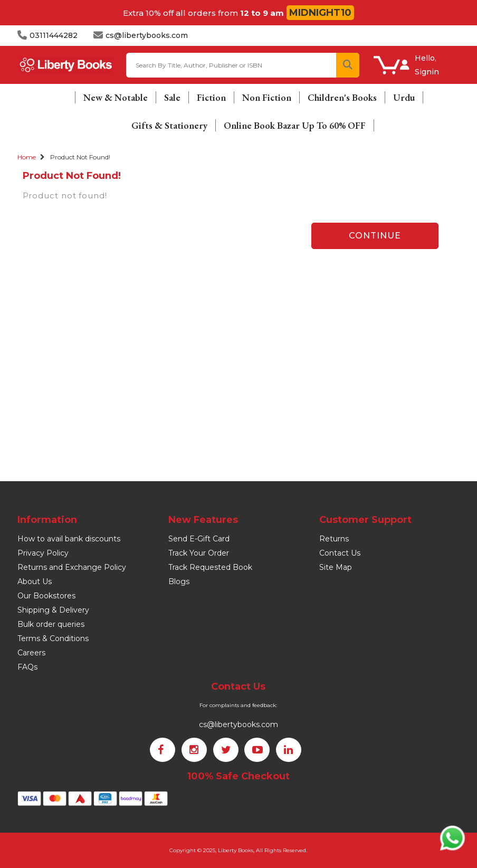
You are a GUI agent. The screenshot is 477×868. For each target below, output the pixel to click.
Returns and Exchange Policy (72, 567)
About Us (35, 581)
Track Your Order (199, 553)
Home (27, 157)
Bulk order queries (51, 624)
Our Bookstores (46, 596)
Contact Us (340, 553)
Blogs (179, 581)
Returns (334, 539)
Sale (172, 97)
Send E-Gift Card (199, 539)
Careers (31, 653)
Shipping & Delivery (53, 610)
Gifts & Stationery (169, 125)
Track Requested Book (210, 567)
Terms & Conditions (53, 638)
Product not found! (80, 157)
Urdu (404, 97)
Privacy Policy (43, 553)
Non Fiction (267, 97)
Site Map (336, 567)
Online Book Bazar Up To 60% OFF (295, 125)
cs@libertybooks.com (238, 724)
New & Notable (116, 97)
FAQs (27, 667)
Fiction (211, 97)
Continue (375, 236)
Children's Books (342, 97)
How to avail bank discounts (69, 539)
